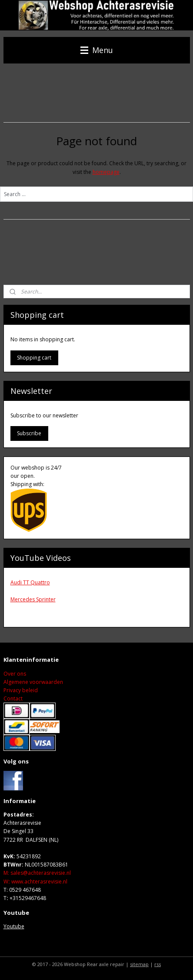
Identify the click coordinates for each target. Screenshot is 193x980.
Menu (97, 50)
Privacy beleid (21, 690)
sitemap (139, 964)
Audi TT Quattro (30, 582)
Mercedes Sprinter (33, 599)
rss (158, 964)
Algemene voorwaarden (33, 682)
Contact (13, 698)
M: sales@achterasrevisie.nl (37, 873)
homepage (106, 172)
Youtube (14, 926)
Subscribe (29, 433)
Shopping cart (34, 358)
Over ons (15, 674)
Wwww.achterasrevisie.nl (35, 882)
